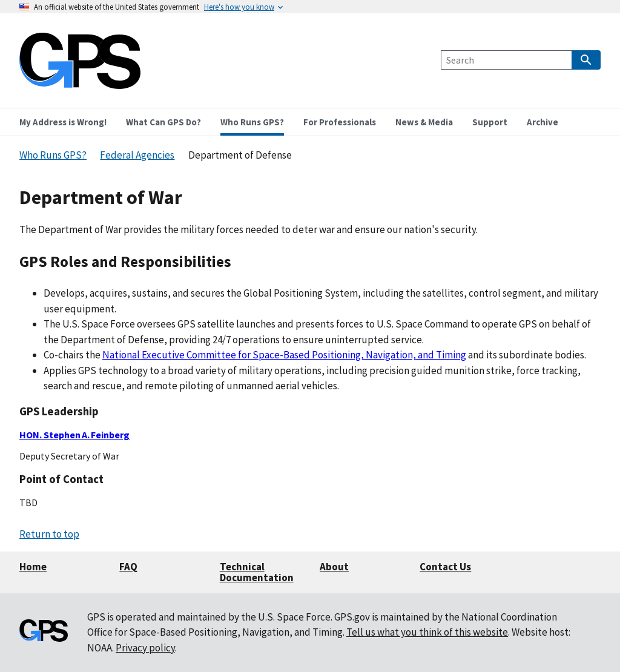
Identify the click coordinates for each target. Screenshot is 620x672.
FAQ (128, 567)
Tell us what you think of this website (427, 632)
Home (33, 567)
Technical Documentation (257, 572)
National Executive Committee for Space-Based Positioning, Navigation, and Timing (284, 355)
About (334, 567)
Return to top (49, 534)
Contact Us (445, 567)
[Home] (80, 81)
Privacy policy (145, 648)
